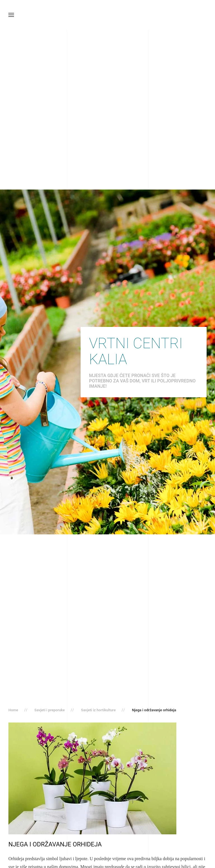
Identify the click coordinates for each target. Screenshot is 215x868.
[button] (11, 15)
